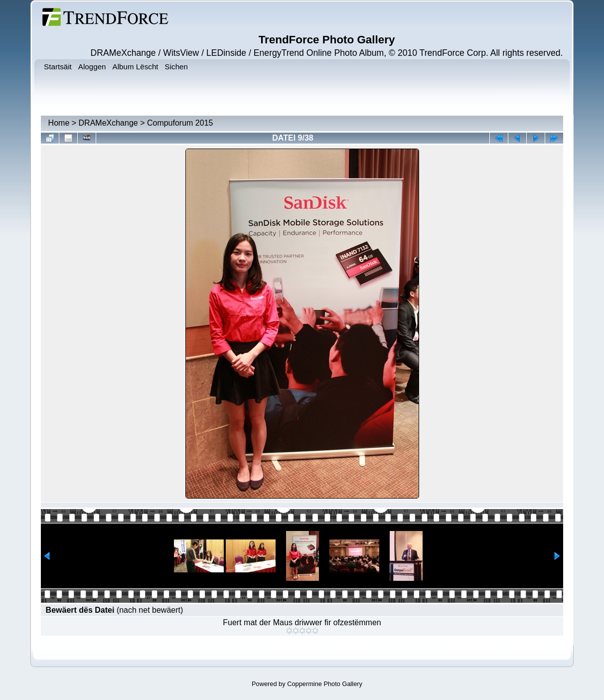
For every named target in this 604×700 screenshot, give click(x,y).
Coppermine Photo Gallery (325, 684)
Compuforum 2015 (180, 123)
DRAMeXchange (108, 123)
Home (59, 123)
